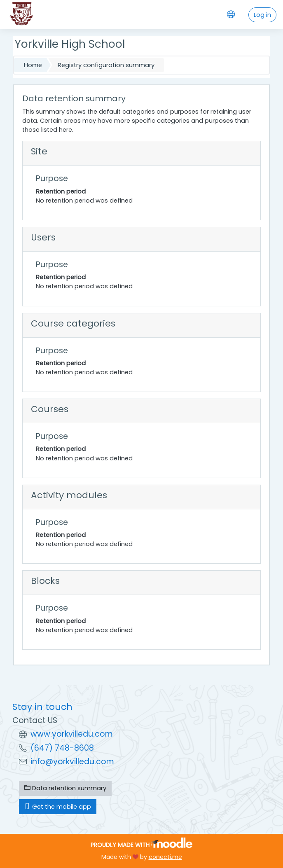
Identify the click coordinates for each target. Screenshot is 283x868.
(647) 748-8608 (62, 748)
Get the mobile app (58, 807)
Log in (262, 15)
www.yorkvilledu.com (72, 734)
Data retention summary (65, 788)
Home (33, 65)
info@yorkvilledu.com (72, 762)
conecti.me (165, 857)
